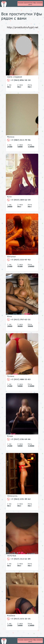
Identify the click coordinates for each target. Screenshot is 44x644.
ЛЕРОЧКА (12, 556)
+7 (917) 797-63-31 (19, 320)
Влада (10, 436)
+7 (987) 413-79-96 (19, 140)
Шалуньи (11, 257)
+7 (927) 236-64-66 (19, 439)
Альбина (11, 616)
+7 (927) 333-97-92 (19, 260)
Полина (11, 376)
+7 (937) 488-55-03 (19, 379)
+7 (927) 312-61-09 (19, 559)
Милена (11, 137)
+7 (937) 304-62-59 (19, 200)
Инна (9, 316)
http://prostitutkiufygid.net (23, 27)
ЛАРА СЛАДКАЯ (14, 77)
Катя (9, 197)
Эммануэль (12, 496)
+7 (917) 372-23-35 (19, 619)
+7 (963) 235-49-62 (19, 499)
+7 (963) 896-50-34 (19, 80)
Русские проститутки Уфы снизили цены (30, 4)
